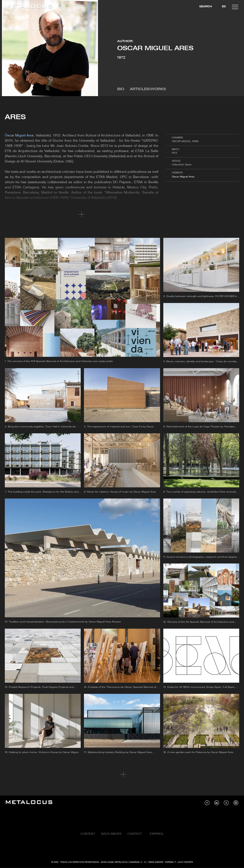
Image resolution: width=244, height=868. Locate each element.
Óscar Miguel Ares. (183, 177)
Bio (121, 89)
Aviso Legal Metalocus (114, 862)
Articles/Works (148, 89)
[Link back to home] (29, 7)
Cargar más (122, 774)
